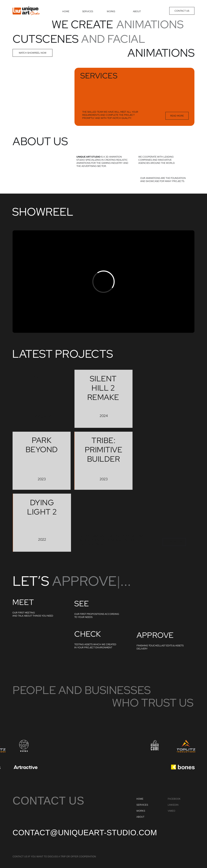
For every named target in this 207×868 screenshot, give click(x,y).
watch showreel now (33, 53)
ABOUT (137, 11)
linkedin (173, 805)
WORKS (111, 11)
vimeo (172, 811)
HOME (66, 11)
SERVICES (88, 11)
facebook (174, 799)
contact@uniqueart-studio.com (85, 833)
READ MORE (177, 116)
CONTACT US (182, 11)
